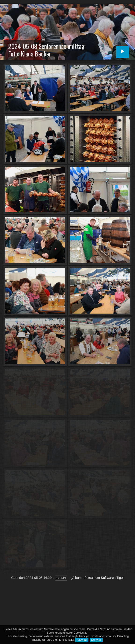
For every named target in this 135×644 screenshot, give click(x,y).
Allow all (82, 640)
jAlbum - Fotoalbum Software (93, 578)
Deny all (96, 640)
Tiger (120, 578)
